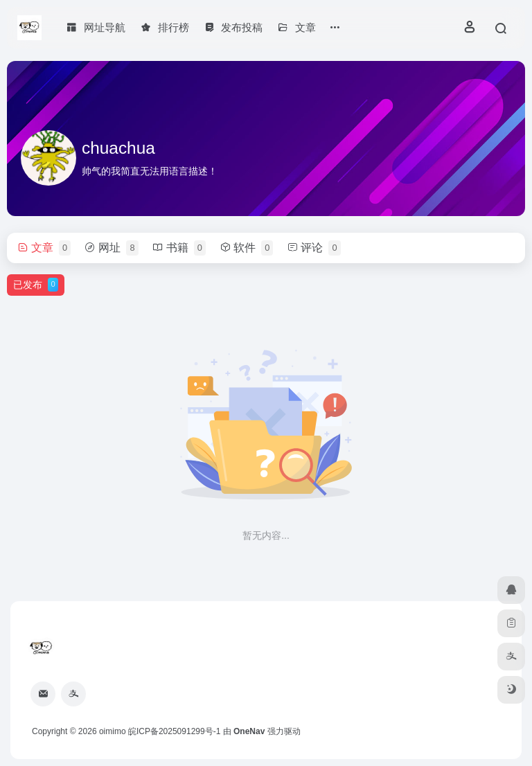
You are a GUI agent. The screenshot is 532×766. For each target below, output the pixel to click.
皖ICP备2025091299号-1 (174, 731)
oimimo (113, 731)
